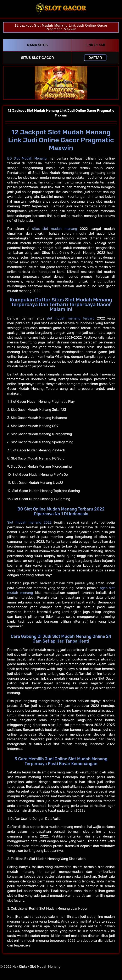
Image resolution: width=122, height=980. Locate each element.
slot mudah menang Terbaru (70, 318)
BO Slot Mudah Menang (27, 158)
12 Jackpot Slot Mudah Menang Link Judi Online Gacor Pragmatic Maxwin (61, 27)
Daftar (95, 58)
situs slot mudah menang (55, 229)
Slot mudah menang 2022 (29, 522)
